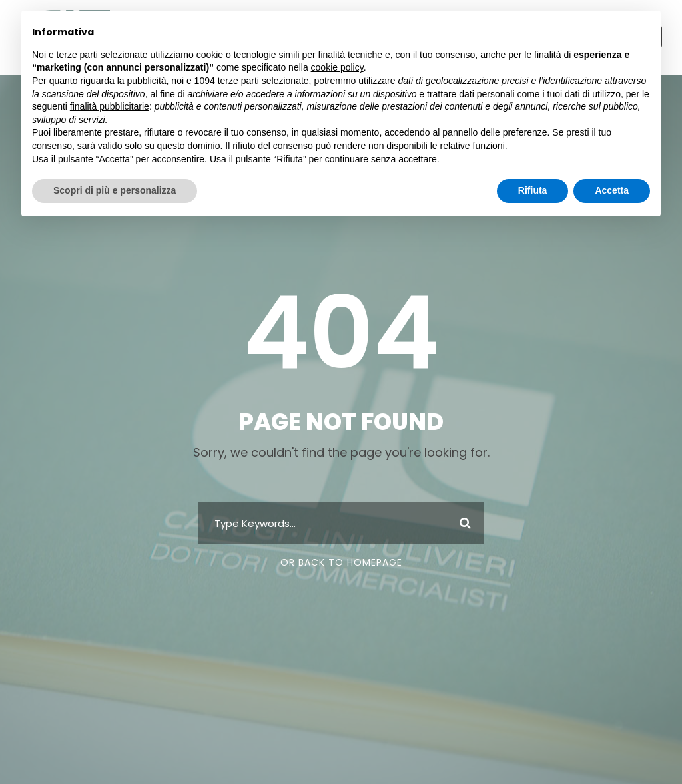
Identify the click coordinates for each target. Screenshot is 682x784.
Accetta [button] (612, 190)
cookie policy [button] (337, 67)
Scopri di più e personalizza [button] (115, 190)
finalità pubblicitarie (110, 106)
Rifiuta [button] (533, 190)
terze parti (238, 81)
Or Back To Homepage (341, 562)
